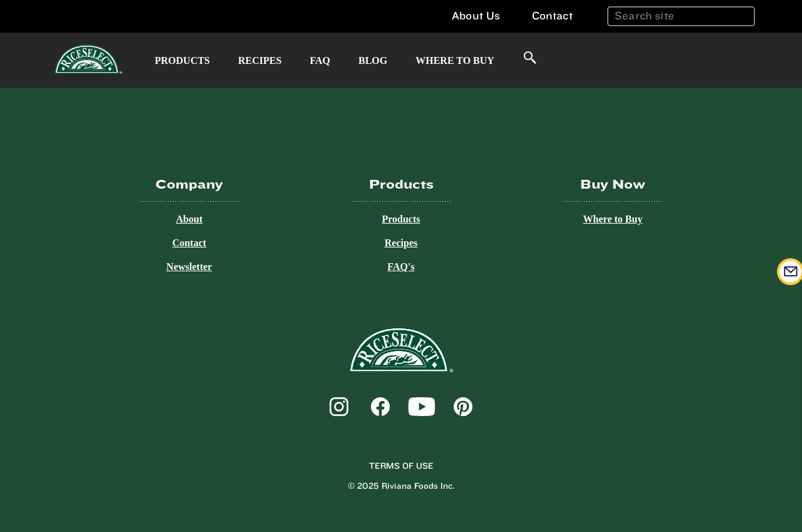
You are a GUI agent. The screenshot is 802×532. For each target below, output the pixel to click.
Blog (373, 60)
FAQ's (401, 267)
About (190, 219)
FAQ (320, 60)
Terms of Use (401, 466)
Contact (552, 16)
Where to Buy (455, 60)
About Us (476, 16)
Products (182, 60)
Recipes (260, 60)
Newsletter (190, 267)
